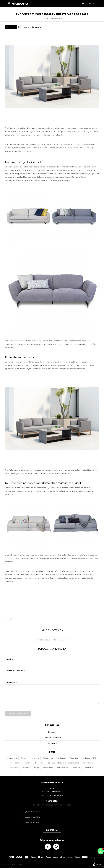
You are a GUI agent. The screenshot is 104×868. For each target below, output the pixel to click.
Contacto (52, 788)
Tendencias (61, 758)
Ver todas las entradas (53, 19)
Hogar (37, 768)
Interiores (28, 763)
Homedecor (12, 758)
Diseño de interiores (56, 763)
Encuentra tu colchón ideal (52, 795)
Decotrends (89, 768)
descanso (26, 768)
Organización (74, 763)
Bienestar (52, 732)
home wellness (63, 768)
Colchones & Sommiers (52, 738)
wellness (77, 768)
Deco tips (74, 758)
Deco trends (15, 763)
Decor (23, 758)
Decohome (40, 763)
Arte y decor (88, 763)
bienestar (14, 768)
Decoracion (48, 758)
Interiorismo (36, 27)
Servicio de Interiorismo (52, 792)
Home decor (48, 768)
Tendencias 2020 (89, 758)
